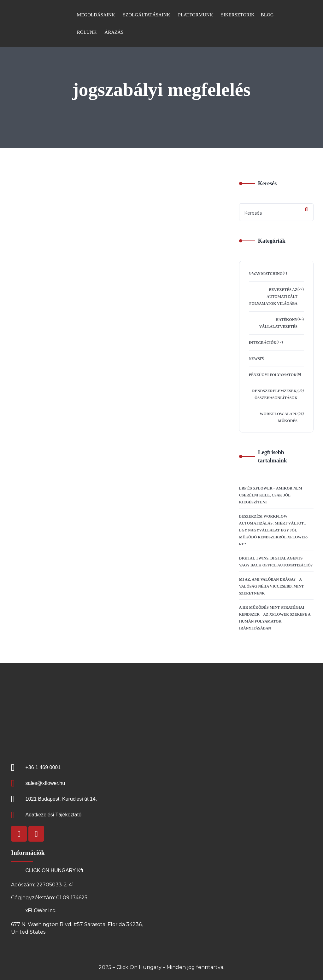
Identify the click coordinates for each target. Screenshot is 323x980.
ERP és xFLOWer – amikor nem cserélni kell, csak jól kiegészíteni (271, 495)
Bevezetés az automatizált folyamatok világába (273, 297)
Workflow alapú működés (279, 417)
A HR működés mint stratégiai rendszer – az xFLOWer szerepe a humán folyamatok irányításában (275, 618)
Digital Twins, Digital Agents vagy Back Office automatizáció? (276, 562)
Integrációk (263, 343)
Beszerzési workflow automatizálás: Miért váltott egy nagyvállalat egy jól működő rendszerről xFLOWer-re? (274, 530)
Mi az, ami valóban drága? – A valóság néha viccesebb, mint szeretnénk (271, 586)
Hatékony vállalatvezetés (278, 323)
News (254, 359)
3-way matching (266, 274)
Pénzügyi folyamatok (273, 375)
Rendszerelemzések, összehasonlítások (275, 394)
